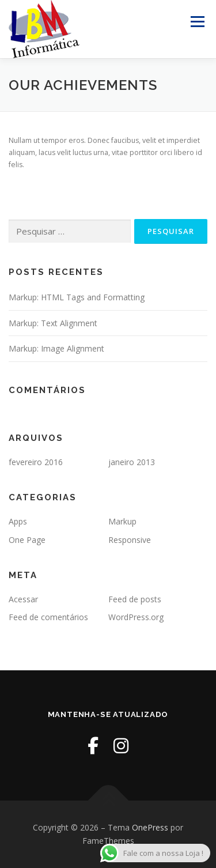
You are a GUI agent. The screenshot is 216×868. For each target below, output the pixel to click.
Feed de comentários (48, 617)
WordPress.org (136, 617)
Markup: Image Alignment (56, 348)
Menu (197, 22)
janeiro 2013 (132, 462)
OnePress (150, 827)
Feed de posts (135, 599)
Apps (18, 521)
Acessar (23, 599)
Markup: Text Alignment (53, 323)
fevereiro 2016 (36, 462)
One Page (27, 540)
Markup (122, 521)
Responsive (130, 540)
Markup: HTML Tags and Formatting (77, 297)
